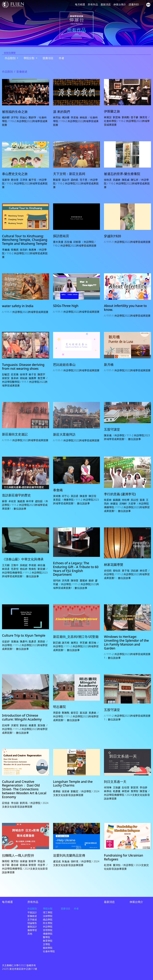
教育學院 (48, 941)
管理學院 (48, 930)
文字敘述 (32, 919)
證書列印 (134, 4)
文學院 (47, 944)
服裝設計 (32, 927)
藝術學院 (48, 948)
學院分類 (48, 909)
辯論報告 (32, 923)
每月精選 (80, 4)
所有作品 (93, 4)
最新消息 (106, 4)
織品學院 (48, 919)
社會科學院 (49, 951)
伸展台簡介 (120, 4)
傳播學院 (48, 934)
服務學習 (32, 930)
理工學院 (48, 912)
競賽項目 (48, 58)
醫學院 (47, 937)
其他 (30, 934)
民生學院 (48, 923)
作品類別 (7, 72)
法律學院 (48, 916)
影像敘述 (32, 916)
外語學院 (48, 927)
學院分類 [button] (29, 58)
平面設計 (32, 912)
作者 (62, 58)
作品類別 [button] (10, 58)
